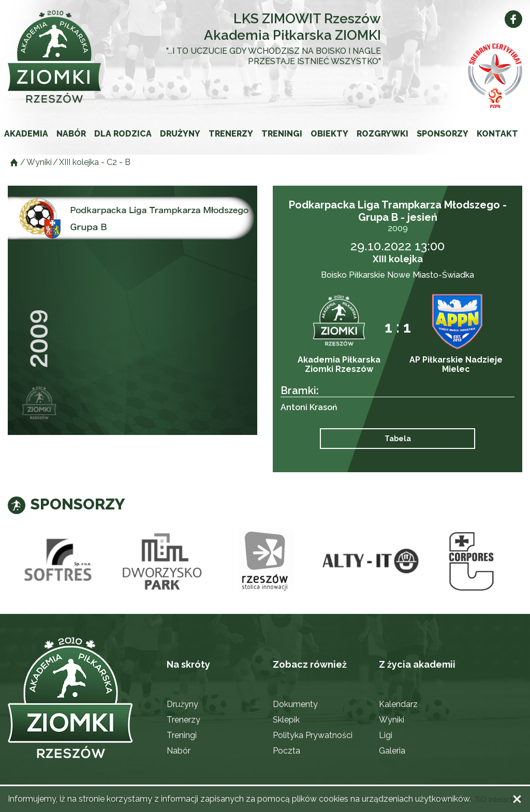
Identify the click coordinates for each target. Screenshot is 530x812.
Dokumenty (295, 704)
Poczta (286, 751)
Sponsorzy (443, 134)
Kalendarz (398, 704)
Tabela (398, 439)
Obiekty (329, 134)
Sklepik (286, 720)
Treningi (282, 134)
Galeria (392, 751)
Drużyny (180, 134)
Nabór (71, 134)
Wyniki (392, 720)
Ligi (386, 735)
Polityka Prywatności (313, 735)
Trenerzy (231, 134)
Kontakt (497, 134)
